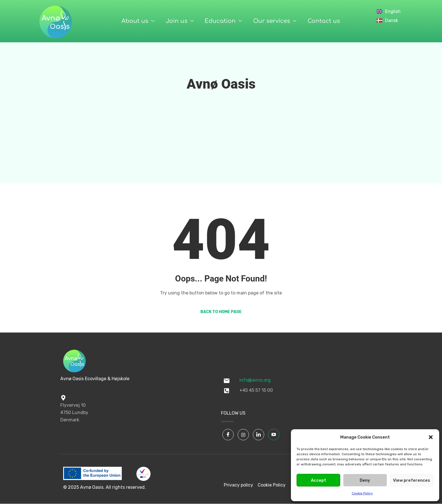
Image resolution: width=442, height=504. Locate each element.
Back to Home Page (221, 312)
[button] (431, 437)
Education (223, 21)
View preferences (412, 480)
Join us (179, 21)
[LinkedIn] (258, 435)
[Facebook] (228, 435)
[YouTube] (274, 435)
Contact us (324, 21)
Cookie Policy (362, 493)
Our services (275, 21)
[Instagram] (243, 435)
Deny (365, 480)
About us (138, 21)
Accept (319, 480)
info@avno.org (255, 380)
